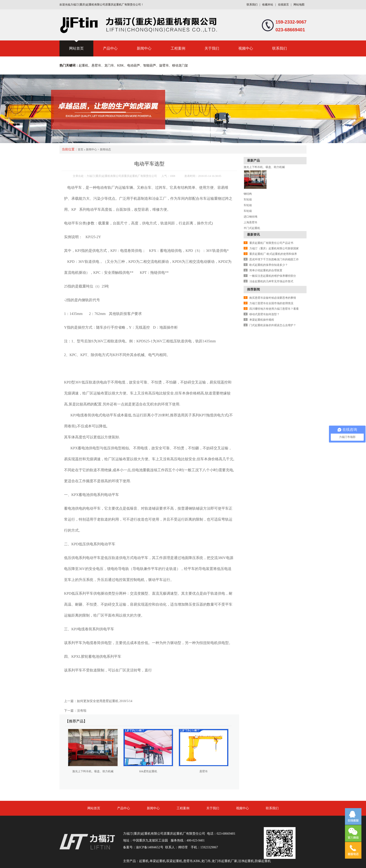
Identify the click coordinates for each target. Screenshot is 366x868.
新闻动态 (105, 149)
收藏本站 (268, 5)
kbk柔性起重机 (148, 771)
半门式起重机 (252, 228)
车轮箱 (248, 200)
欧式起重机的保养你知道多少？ (269, 265)
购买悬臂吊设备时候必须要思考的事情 (273, 298)
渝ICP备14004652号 (150, 847)
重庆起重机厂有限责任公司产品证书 (271, 243)
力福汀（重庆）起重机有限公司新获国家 (274, 248)
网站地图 (299, 5)
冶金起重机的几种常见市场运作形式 (271, 281)
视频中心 (246, 48)
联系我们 (252, 5)
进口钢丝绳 (250, 217)
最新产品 (253, 161)
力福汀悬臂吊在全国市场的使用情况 (271, 303)
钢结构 (248, 194)
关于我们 (212, 48)
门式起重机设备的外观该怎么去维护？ (273, 325)
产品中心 (110, 48)
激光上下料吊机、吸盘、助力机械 (93, 771)
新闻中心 (144, 48)
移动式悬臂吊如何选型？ (264, 314)
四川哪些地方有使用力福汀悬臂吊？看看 (274, 309)
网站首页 (76, 48)
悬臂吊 (204, 771)
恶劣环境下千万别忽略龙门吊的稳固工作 (274, 259)
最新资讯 (253, 235)
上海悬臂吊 (250, 222)
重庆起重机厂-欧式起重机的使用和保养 (273, 254)
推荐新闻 (253, 289)
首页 (81, 149)
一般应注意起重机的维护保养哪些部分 (273, 276)
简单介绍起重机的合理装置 (266, 270)
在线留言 (283, 5)
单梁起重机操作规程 (262, 320)
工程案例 (178, 48)
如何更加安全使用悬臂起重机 (98, 701)
